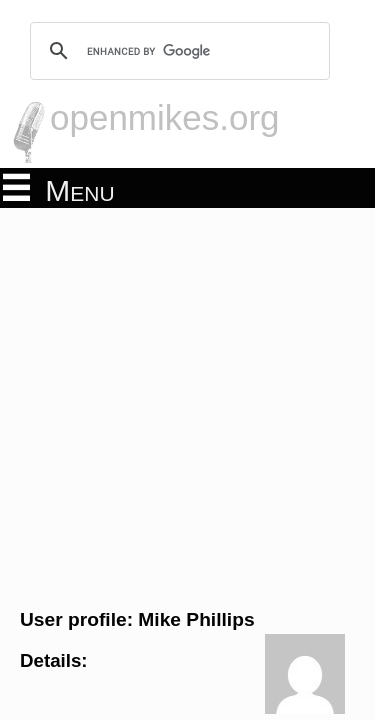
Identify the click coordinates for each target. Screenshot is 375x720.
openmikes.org (165, 117)
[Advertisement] (187, 405)
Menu (59, 189)
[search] (177, 51)
